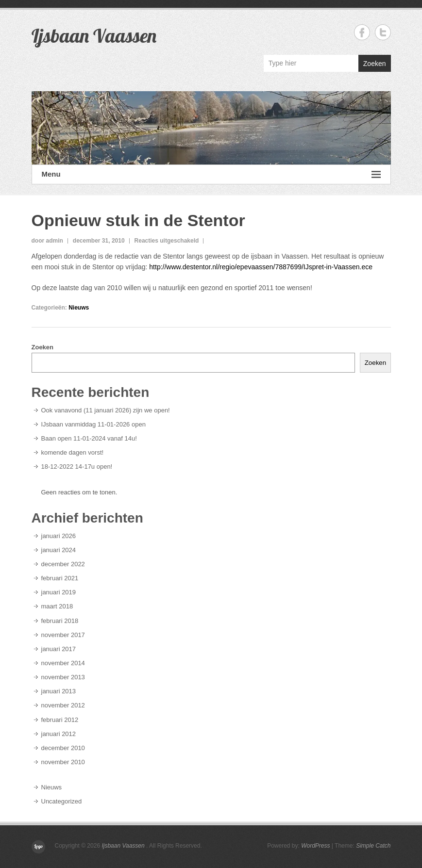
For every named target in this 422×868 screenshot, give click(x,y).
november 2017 (63, 635)
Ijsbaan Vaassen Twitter (383, 32)
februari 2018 (60, 621)
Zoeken (375, 64)
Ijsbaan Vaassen (94, 35)
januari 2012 (59, 734)
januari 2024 (59, 550)
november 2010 (63, 762)
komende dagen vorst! (73, 452)
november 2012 (63, 705)
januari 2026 (59, 536)
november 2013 (63, 677)
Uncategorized (62, 801)
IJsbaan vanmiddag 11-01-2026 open (93, 424)
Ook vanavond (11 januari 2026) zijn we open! (106, 410)
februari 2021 (60, 578)
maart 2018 (57, 606)
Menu (211, 174)
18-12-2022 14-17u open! (77, 467)
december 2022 (63, 564)
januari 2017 (59, 649)
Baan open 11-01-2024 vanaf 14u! (89, 438)
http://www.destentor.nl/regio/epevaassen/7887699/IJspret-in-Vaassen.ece (260, 267)
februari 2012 (60, 720)
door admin (47, 241)
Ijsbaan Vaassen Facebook (362, 32)
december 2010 (63, 748)
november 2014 (63, 663)
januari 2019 (59, 592)
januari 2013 (59, 691)
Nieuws (79, 308)
